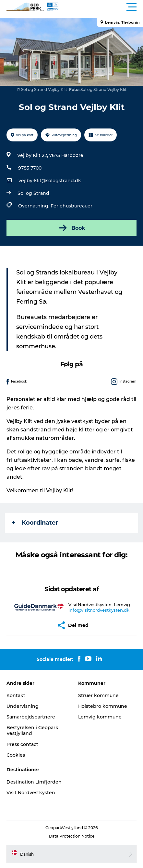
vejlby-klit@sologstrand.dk (50, 181)
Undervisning (23, 706)
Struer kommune (98, 696)
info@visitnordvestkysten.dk (99, 610)
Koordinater (35, 523)
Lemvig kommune (100, 717)
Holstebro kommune (103, 706)
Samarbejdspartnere (31, 717)
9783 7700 (30, 168)
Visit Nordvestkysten (31, 793)
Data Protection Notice (72, 836)
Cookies (16, 755)
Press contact (22, 744)
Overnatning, (34, 206)
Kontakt (16, 696)
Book (71, 228)
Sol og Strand (33, 193)
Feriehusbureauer (71, 206)
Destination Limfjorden (34, 782)
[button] (101, 7)
